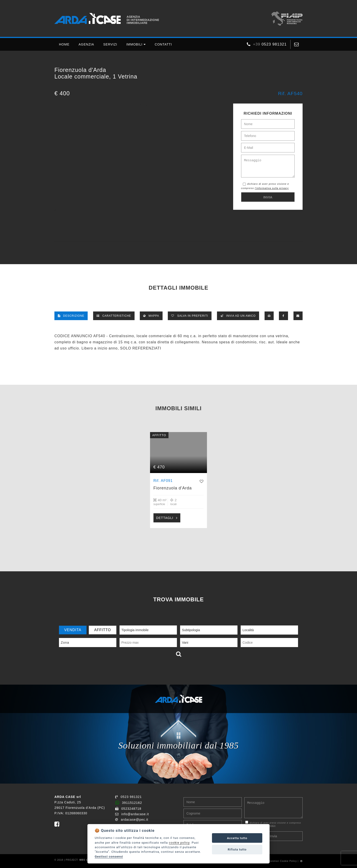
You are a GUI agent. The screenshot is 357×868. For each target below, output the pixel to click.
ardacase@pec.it (132, 820)
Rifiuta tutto (237, 849)
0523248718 (128, 809)
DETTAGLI (165, 518)
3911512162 (129, 803)
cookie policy (179, 843)
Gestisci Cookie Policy (283, 861)
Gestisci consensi (109, 856)
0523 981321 (129, 797)
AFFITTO (103, 630)
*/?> (144, 105)
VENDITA (73, 630)
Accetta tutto (237, 838)
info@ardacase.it (132, 814)
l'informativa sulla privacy (272, 188)
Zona (65, 643)
